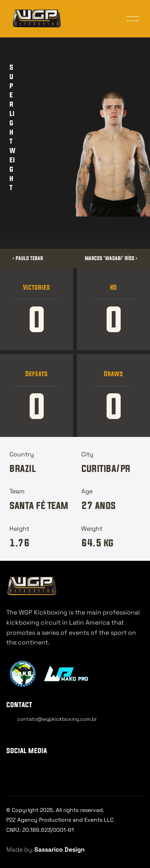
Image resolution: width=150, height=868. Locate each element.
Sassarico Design (60, 850)
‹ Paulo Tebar (28, 258)
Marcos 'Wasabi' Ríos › (111, 258)
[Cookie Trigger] (28, 733)
